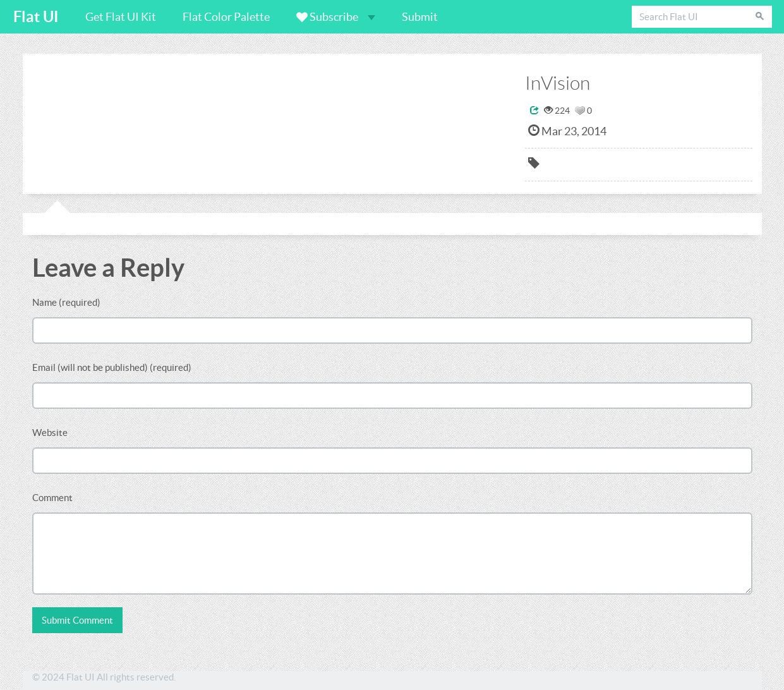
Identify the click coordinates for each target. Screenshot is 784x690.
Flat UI (36, 17)
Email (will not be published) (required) (112, 367)
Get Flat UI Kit (121, 17)
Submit (420, 17)
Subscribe (336, 17)
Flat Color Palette (226, 17)
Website (50, 433)
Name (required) (66, 302)
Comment (52, 498)
